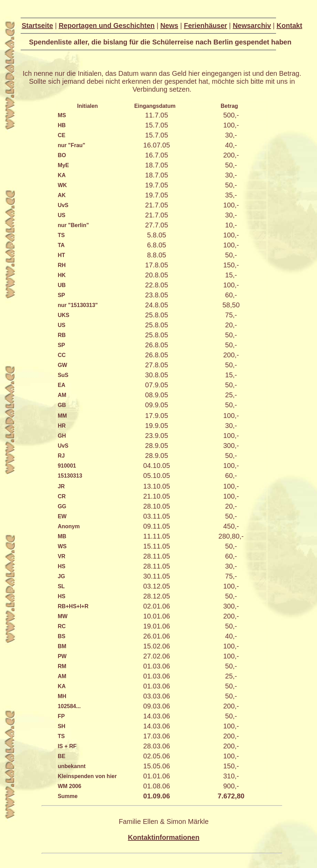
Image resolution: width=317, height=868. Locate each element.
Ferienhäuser (205, 25)
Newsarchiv (252, 25)
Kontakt (289, 25)
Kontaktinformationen (164, 837)
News (169, 25)
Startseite (37, 25)
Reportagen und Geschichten (107, 25)
